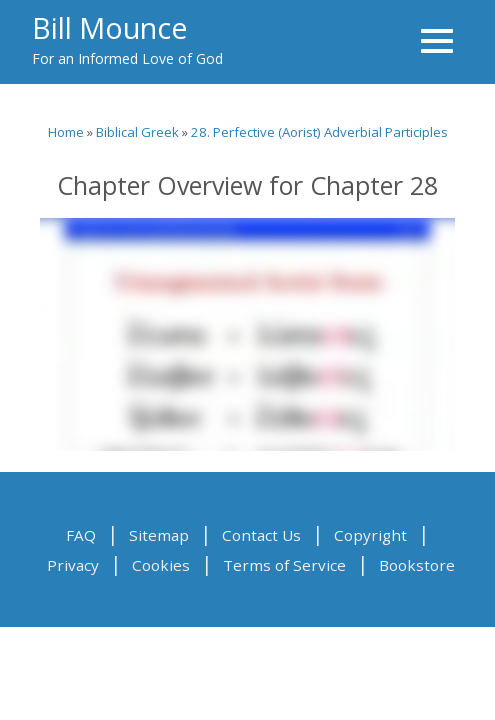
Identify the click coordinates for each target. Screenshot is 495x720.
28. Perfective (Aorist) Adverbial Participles (319, 132)
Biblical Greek (137, 132)
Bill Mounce (110, 27)
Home (66, 132)
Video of (247, 334)
